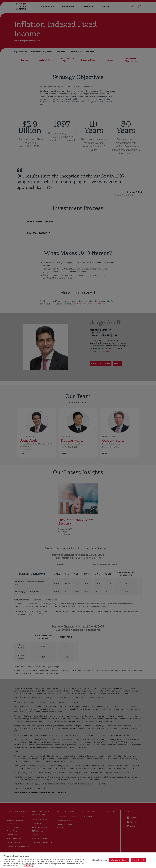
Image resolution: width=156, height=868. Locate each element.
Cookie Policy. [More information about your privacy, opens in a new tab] (28, 866)
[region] (78, 860)
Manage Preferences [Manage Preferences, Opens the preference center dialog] (100, 860)
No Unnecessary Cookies (119, 860)
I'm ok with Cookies (138, 860)
